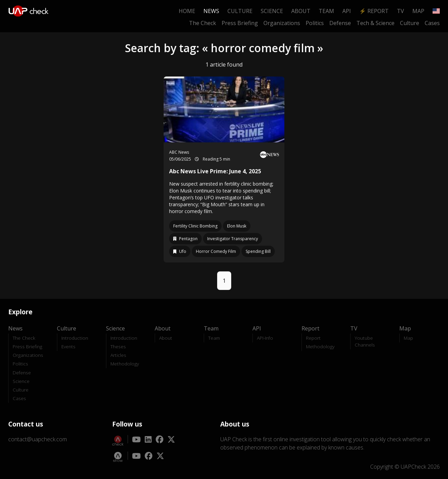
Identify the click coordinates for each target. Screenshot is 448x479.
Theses (118, 346)
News (211, 11)
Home (187, 11)
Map (418, 11)
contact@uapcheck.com (38, 439)
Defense (340, 23)
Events (68, 346)
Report (313, 338)
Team (326, 11)
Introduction (75, 338)
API (347, 11)
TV (400, 11)
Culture (240, 11)
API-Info (265, 338)
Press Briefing (240, 23)
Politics (315, 23)
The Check (203, 23)
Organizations (282, 23)
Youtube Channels (365, 341)
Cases (432, 23)
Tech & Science (375, 23)
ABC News (179, 152)
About (301, 11)
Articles (118, 355)
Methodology (125, 364)
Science (272, 11)
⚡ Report (374, 11)
